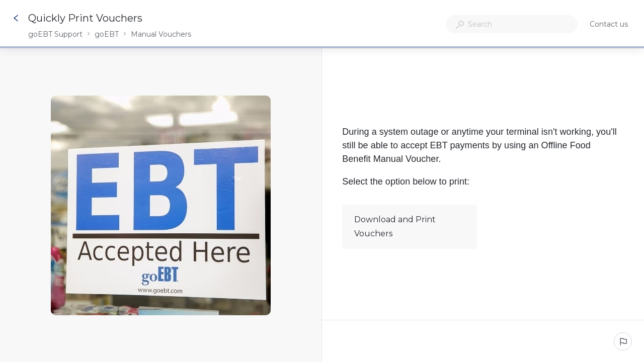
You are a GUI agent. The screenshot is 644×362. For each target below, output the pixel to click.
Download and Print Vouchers (409, 227)
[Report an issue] (623, 341)
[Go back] (16, 18)
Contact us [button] (609, 24)
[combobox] (512, 24)
